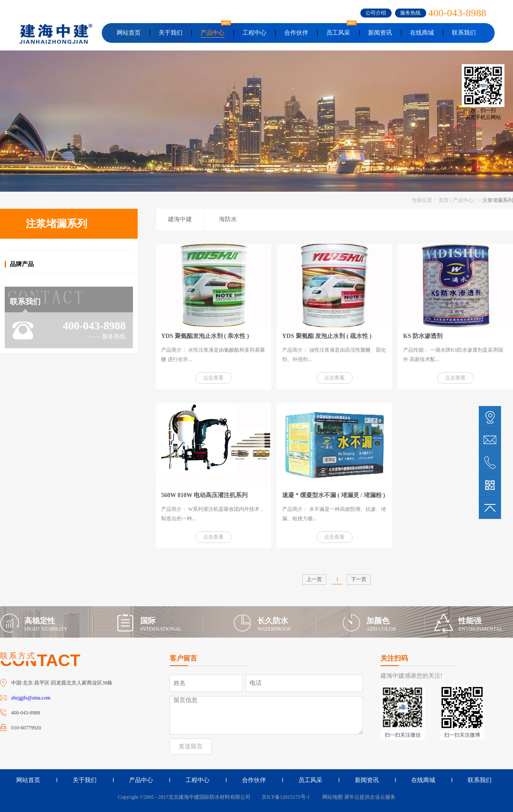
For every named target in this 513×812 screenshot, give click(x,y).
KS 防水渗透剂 (423, 336)
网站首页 (129, 33)
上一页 (314, 579)
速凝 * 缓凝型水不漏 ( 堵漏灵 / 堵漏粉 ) (334, 495)
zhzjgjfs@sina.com (31, 698)
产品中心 (463, 200)
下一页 (359, 579)
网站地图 (331, 797)
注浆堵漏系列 (498, 200)
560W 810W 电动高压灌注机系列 (205, 495)
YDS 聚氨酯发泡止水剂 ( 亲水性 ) (205, 336)
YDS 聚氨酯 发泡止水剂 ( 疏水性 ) (327, 336)
